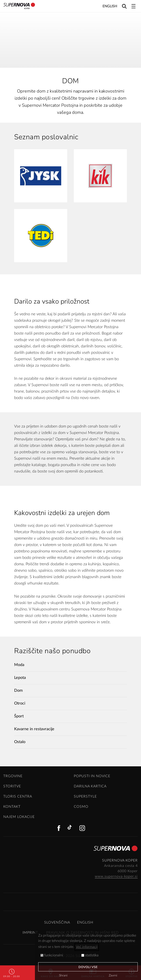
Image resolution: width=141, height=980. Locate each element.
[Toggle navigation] (133, 6)
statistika (90, 955)
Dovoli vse (88, 967)
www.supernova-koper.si (116, 876)
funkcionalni (52, 955)
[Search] (124, 6)
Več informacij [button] (87, 947)
